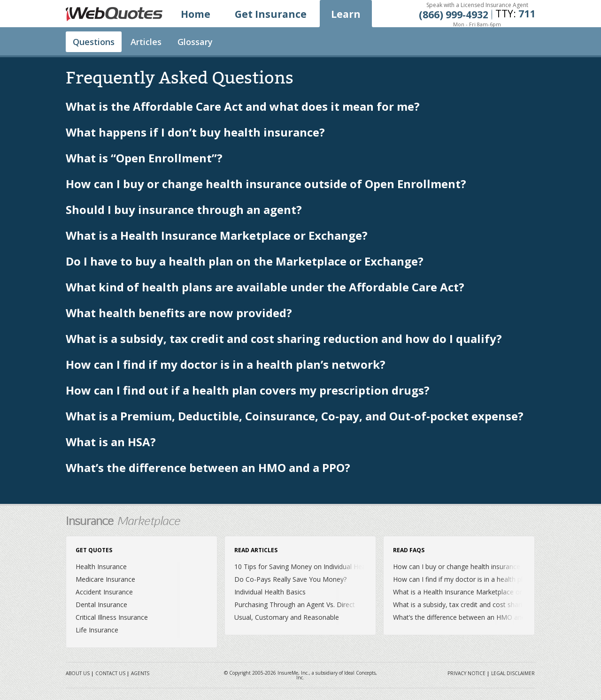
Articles (146, 42)
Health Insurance (101, 567)
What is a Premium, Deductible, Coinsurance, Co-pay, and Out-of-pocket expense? (295, 417)
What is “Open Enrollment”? (144, 159)
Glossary (195, 42)
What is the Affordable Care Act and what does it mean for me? (243, 107)
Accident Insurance (104, 592)
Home (196, 14)
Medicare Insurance (105, 579)
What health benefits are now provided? (179, 314)
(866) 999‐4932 (454, 15)
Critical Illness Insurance (112, 617)
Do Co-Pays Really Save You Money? (290, 579)
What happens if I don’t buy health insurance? (195, 133)
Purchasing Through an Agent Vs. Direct (295, 605)
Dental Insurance (101, 605)
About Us (78, 673)
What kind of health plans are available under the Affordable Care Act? (265, 288)
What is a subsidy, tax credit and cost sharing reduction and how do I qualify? (284, 339)
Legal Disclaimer (513, 673)
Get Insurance (271, 14)
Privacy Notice (466, 673)
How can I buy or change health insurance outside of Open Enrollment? (266, 185)
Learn (346, 14)
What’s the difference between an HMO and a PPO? (208, 468)
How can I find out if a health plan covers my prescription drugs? (248, 391)
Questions (94, 42)
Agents (140, 673)
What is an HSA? (111, 443)
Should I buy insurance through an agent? (184, 210)
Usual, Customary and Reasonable (287, 617)
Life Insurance (97, 630)
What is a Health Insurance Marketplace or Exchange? (217, 236)
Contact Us (110, 673)
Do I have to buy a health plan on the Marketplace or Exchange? (245, 262)
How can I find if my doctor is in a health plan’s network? (226, 365)
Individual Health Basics (270, 592)
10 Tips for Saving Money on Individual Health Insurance (320, 567)
